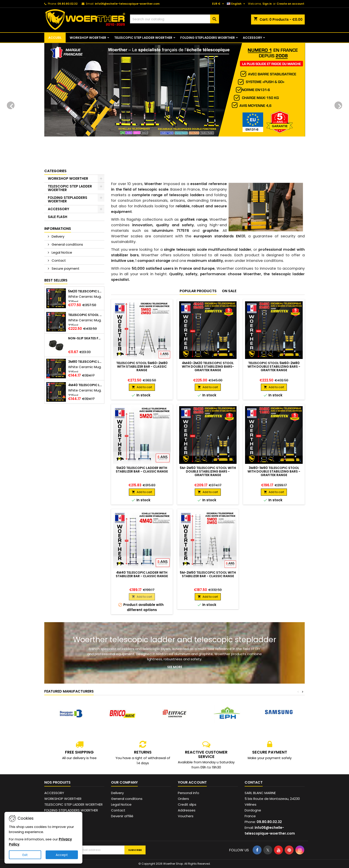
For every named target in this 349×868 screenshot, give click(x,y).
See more (175, 667)
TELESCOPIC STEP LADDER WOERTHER (143, 38)
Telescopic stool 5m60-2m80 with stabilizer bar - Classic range (142, 367)
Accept (62, 855)
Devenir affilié (122, 816)
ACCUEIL (55, 38)
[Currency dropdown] (219, 4)
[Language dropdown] (236, 4)
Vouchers (186, 816)
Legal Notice (61, 252)
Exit (25, 855)
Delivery (58, 236)
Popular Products (198, 291)
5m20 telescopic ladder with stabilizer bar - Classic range (142, 470)
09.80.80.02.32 (67, 4)
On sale (229, 291)
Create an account (290, 4)
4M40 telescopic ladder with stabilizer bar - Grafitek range (85, 385)
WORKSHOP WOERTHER (88, 38)
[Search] (174, 19)
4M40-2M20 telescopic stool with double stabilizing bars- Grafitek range (208, 367)
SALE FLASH (58, 217)
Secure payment (65, 268)
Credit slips (187, 804)
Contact (58, 260)
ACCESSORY (252, 38)
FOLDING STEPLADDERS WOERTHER (208, 38)
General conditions (67, 244)
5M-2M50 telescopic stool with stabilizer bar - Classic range (208, 574)
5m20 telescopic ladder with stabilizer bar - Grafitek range (85, 291)
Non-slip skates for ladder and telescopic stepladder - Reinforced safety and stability (85, 338)
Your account (192, 782)
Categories (55, 171)
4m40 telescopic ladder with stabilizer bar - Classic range (142, 574)
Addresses (187, 810)
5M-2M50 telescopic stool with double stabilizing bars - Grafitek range (208, 471)
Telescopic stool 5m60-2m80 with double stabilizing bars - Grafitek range (85, 315)
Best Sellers (56, 280)
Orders (183, 799)
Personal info (189, 793)
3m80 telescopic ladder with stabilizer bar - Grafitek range (85, 362)
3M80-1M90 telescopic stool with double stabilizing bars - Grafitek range (274, 471)
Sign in (267, 4)
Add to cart (142, 387)
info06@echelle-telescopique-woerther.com (127, 4)
